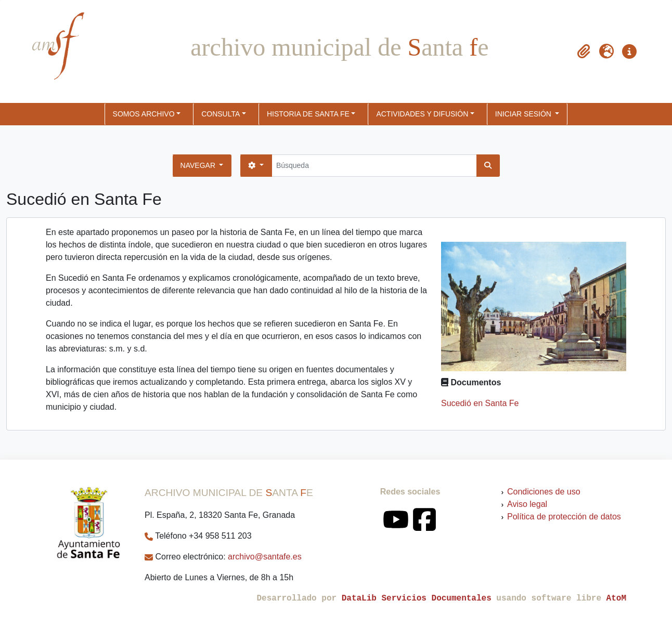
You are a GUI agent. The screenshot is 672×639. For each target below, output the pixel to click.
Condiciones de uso (544, 492)
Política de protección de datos (564, 517)
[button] (584, 51)
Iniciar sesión (524, 114)
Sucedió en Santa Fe (480, 403)
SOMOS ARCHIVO (144, 114)
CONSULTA (221, 114)
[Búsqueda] (374, 166)
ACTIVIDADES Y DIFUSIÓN (422, 114)
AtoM (616, 598)
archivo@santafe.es (265, 557)
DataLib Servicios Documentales (417, 598)
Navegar (199, 165)
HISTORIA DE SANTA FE (308, 114)
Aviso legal (527, 504)
